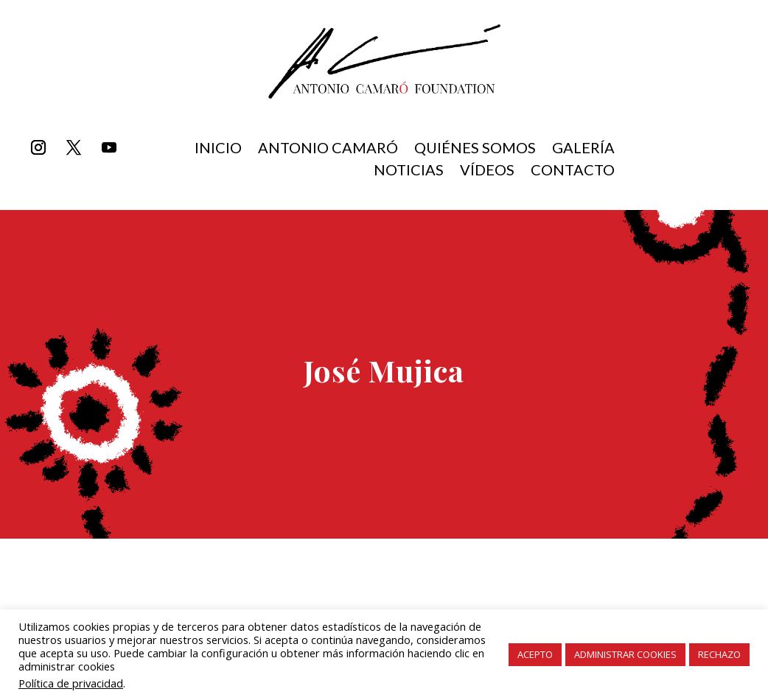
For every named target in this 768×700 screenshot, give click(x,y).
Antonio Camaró (328, 149)
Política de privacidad (71, 683)
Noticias (409, 171)
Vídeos (487, 171)
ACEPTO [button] (535, 654)
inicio (218, 149)
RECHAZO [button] (719, 654)
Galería (583, 149)
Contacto (573, 171)
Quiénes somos (475, 149)
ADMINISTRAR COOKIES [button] (625, 654)
